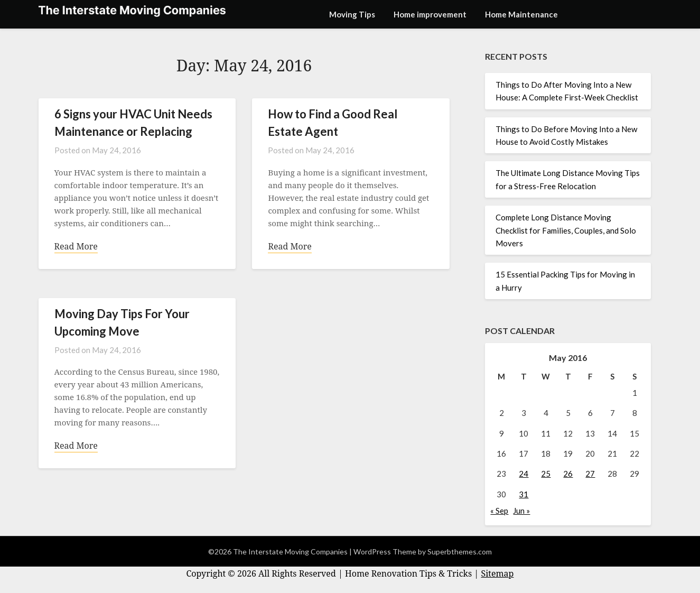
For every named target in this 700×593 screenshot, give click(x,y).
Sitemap (497, 573)
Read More (76, 246)
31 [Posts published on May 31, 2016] (524, 494)
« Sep (499, 511)
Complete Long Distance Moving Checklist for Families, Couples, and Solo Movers (566, 230)
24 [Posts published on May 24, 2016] (524, 474)
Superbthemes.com (460, 552)
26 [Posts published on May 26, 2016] (568, 474)
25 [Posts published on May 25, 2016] (546, 474)
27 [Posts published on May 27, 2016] (590, 474)
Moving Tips (352, 14)
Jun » (521, 511)
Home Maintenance (521, 14)
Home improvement (430, 14)
